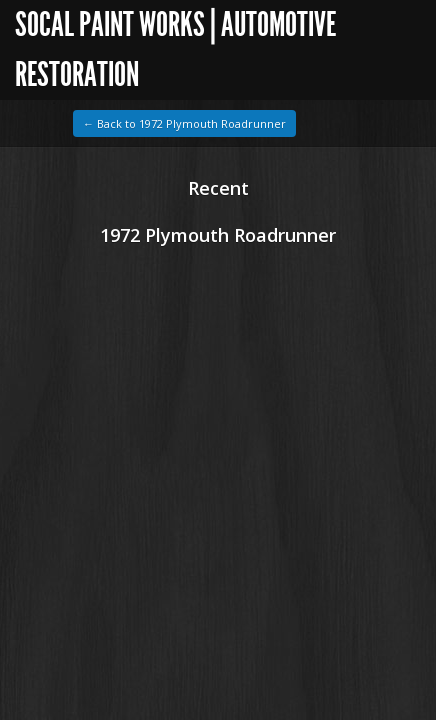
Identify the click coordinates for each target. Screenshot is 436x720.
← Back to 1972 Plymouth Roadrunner (184, 123)
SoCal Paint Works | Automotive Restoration (175, 49)
